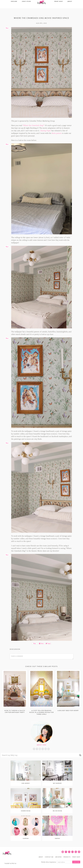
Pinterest (37, 749)
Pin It (35, 644)
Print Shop (59, 7)
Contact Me (49, 857)
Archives (58, 857)
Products (67, 857)
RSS (46, 749)
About (70, 7)
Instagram (40, 749)
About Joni (41, 745)
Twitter (49, 749)
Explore (14, 7)
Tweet (48, 644)
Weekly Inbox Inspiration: (49, 862)
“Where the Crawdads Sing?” (34, 125)
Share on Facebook (41, 644)
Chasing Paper (45, 131)
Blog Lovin (43, 749)
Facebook (34, 749)
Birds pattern (57, 133)
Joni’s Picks (26, 7)
